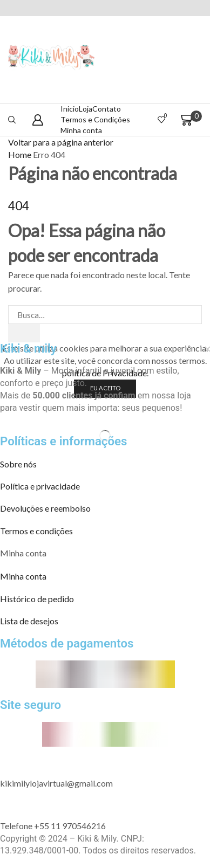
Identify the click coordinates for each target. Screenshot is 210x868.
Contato (107, 109)
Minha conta (81, 130)
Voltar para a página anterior (61, 142)
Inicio (70, 109)
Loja (86, 109)
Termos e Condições (95, 119)
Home (20, 154)
